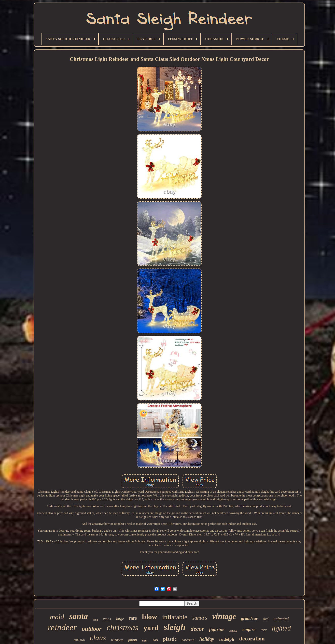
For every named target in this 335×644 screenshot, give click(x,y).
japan (133, 640)
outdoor (92, 629)
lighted (281, 628)
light (145, 640)
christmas (122, 627)
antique (233, 631)
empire (249, 629)
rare (133, 618)
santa (79, 616)
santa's (200, 618)
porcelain (188, 640)
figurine (217, 629)
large (120, 619)
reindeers (117, 640)
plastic (170, 639)
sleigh (175, 627)
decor (197, 629)
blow (150, 617)
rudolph (227, 639)
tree (263, 630)
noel (155, 640)
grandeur (249, 618)
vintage (224, 616)
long (95, 620)
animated (281, 619)
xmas (107, 619)
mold (57, 617)
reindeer (62, 627)
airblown (79, 640)
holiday (207, 639)
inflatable (175, 617)
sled (266, 619)
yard (151, 629)
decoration (252, 639)
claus (98, 638)
